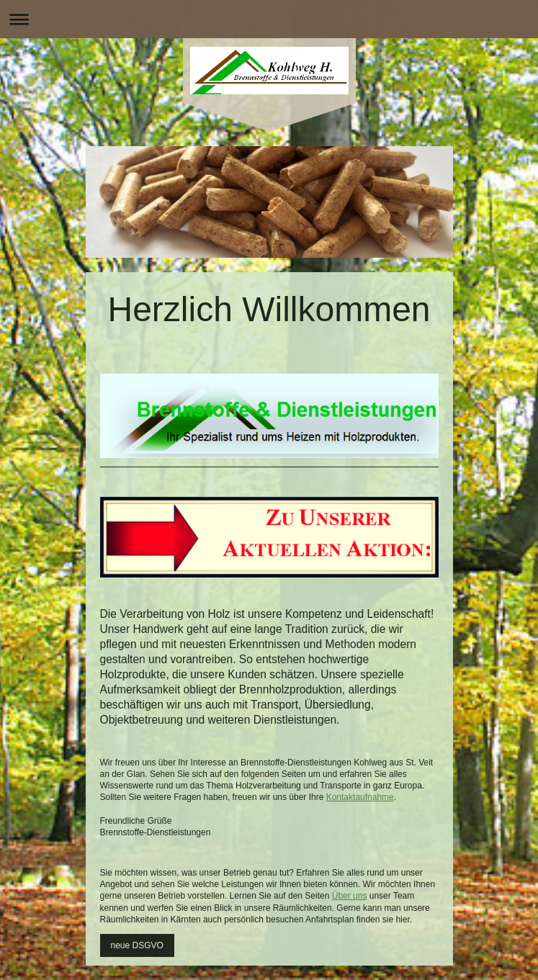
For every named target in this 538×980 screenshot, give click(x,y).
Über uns (350, 896)
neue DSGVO (137, 945)
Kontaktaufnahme (360, 797)
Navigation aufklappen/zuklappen (269, 19)
